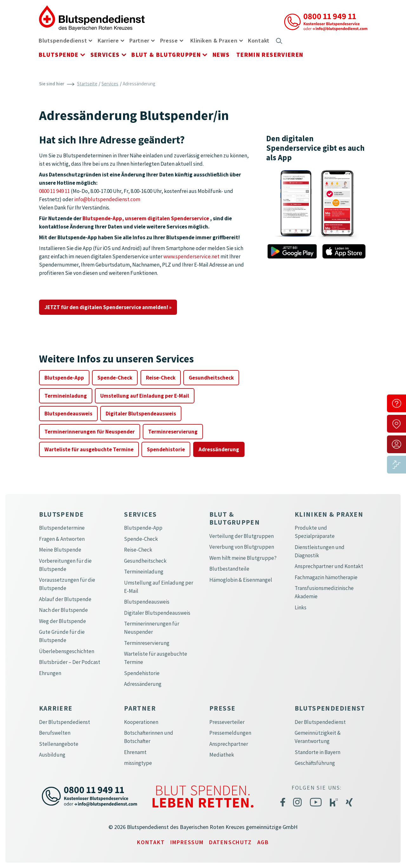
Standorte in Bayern (318, 752)
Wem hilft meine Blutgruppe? (243, 558)
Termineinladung (66, 396)
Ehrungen (50, 673)
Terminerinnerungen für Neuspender (90, 432)
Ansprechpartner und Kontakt (329, 566)
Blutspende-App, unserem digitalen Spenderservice (146, 218)
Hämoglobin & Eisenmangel (241, 580)
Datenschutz (230, 842)
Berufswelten (55, 733)
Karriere (108, 40)
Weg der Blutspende (62, 621)
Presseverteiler (227, 722)
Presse (169, 40)
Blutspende (59, 55)
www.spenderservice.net (191, 256)
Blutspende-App (64, 378)
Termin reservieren (270, 55)
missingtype (138, 763)
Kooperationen (141, 722)
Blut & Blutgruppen (166, 55)
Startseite (87, 84)
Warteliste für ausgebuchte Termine (89, 449)
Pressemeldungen (230, 733)
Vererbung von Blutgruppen (242, 547)
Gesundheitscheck (211, 378)
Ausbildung (52, 755)
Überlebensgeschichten (67, 651)
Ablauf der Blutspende (65, 599)
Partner (139, 40)
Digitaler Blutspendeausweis (141, 414)
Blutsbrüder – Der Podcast (70, 662)
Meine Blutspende (60, 550)
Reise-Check (161, 378)
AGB (263, 842)
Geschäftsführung (315, 763)
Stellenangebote (59, 744)
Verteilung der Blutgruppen (242, 536)
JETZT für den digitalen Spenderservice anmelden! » (108, 307)
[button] (89, 40)
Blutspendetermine (62, 528)
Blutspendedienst (63, 40)
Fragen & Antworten (62, 539)
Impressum (187, 842)
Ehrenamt (135, 752)
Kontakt (259, 40)
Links (301, 607)
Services (105, 55)
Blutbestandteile (229, 569)
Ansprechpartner (229, 744)
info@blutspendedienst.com (107, 199)
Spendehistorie (166, 449)
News (221, 55)
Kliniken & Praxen (214, 40)
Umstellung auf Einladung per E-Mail (145, 396)
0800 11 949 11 (54, 191)
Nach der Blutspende (63, 610)
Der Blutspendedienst (65, 722)
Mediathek (222, 755)
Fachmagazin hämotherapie (326, 577)
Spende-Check (115, 378)
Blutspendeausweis (68, 414)
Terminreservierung (173, 432)
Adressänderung (219, 449)
